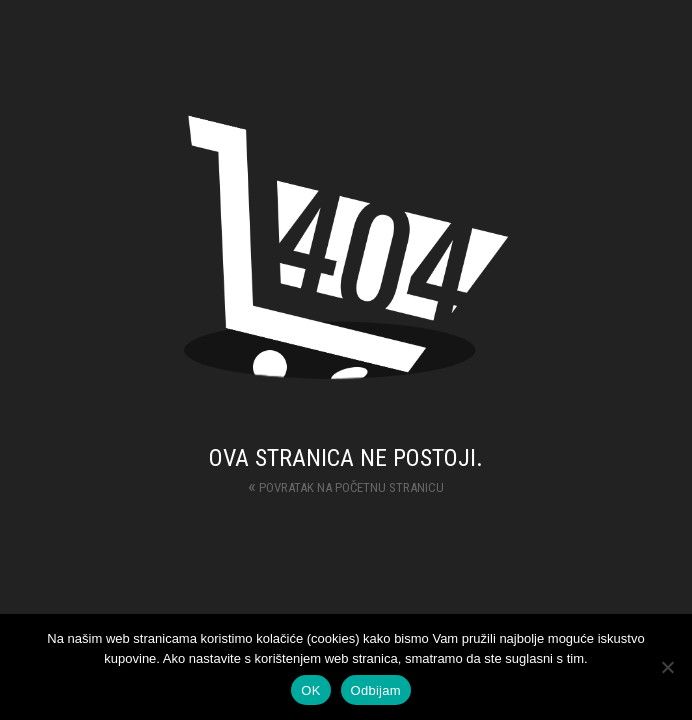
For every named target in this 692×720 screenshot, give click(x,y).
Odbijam (376, 690)
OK (310, 690)
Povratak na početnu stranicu (346, 485)
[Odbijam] (667, 667)
